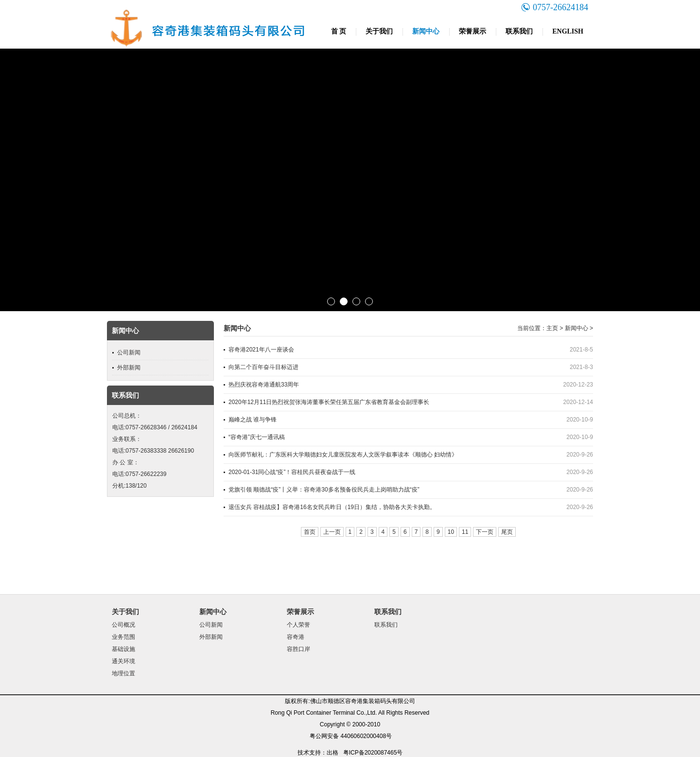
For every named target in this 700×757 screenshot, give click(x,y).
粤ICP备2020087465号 (373, 753)
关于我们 (379, 31)
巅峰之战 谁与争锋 (253, 420)
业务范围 (123, 637)
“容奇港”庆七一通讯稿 (257, 437)
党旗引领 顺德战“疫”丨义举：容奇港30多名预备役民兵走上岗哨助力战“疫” (324, 490)
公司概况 (123, 625)
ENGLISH (568, 31)
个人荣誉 (298, 625)
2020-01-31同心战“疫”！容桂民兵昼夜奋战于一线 (292, 472)
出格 (332, 753)
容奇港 (296, 637)
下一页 (485, 532)
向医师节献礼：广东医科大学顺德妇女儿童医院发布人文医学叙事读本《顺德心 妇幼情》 (343, 455)
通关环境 (123, 661)
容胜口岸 (298, 649)
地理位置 (123, 673)
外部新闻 (129, 368)
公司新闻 (129, 352)
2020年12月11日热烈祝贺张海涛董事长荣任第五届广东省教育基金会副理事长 (329, 402)
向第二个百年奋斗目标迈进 (263, 367)
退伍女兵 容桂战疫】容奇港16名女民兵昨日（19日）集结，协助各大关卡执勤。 (332, 507)
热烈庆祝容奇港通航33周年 (264, 385)
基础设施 (123, 649)
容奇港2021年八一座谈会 (261, 350)
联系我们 (519, 31)
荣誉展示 (472, 31)
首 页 (339, 31)
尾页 (507, 532)
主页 (552, 328)
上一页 (332, 532)
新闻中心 (426, 31)
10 (451, 532)
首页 (310, 532)
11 (465, 532)
